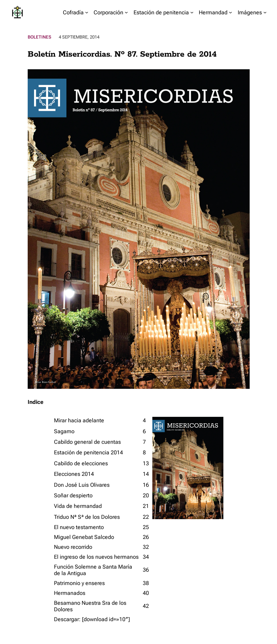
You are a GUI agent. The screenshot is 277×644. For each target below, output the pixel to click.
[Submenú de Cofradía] (87, 12)
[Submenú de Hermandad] (231, 12)
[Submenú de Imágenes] (265, 12)
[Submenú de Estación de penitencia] (192, 12)
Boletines (39, 37)
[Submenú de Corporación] (126, 12)
